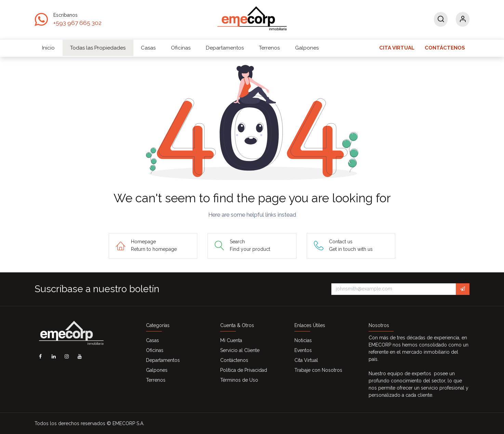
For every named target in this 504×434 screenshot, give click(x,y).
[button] (463, 289)
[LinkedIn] (54, 356)
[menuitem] (49, 48)
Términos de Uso (239, 380)
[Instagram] (67, 356)
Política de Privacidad (244, 370)
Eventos (303, 350)
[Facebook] (40, 356)
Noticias (303, 340)
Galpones (157, 370)
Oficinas (155, 350)
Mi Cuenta (231, 340)
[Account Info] (463, 19)
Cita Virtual (306, 360)
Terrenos (156, 380)
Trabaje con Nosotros (318, 370)
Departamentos (163, 360)
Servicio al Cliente (240, 350)
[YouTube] (80, 356)
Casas (152, 340)
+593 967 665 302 (77, 23)
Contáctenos (234, 360)
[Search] (441, 19)
